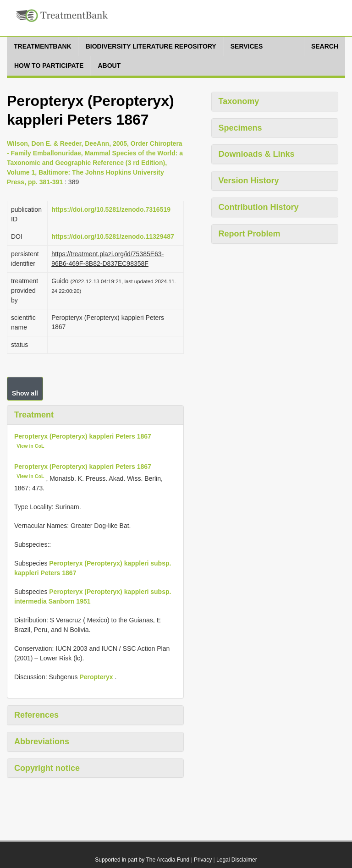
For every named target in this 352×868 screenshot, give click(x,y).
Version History (249, 181)
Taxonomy (239, 101)
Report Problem (250, 234)
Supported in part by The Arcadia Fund (142, 860)
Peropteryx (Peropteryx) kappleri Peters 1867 (83, 436)
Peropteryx (96, 677)
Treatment (34, 415)
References (36, 715)
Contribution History (259, 207)
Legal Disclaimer (237, 860)
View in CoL (30, 446)
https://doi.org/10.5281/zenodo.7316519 (111, 209)
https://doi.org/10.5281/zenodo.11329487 (113, 236)
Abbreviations (42, 742)
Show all (25, 393)
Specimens (240, 128)
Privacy (203, 860)
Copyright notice (47, 768)
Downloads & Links (257, 154)
